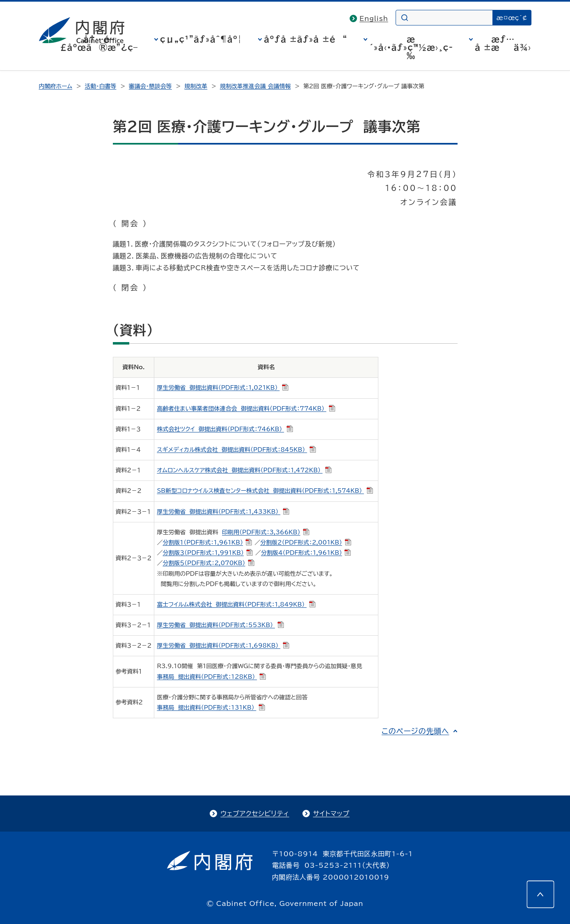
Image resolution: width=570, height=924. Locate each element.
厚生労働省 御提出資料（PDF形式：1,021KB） (223, 388)
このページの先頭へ (415, 731)
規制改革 (196, 86)
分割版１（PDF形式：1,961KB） (207, 542)
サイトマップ (331, 814)
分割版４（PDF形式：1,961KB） (306, 553)
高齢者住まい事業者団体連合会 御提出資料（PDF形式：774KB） (246, 409)
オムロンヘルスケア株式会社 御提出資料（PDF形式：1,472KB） (244, 470)
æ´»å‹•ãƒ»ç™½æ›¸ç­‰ (411, 47)
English (374, 18)
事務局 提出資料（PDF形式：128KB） (211, 677)
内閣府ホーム (56, 86)
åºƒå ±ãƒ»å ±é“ (306, 39)
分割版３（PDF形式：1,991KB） (208, 553)
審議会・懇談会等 (150, 86)
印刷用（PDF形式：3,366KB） (266, 532)
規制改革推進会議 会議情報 (255, 86)
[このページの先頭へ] (540, 894)
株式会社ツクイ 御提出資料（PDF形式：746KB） (225, 429)
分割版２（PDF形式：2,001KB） (306, 542)
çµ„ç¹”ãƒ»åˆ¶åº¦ (201, 39)
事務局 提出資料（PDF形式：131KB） (211, 708)
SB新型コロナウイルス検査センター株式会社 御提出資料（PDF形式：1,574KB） (265, 491)
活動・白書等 (100, 86)
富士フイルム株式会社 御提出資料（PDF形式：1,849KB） (236, 605)
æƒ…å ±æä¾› (503, 43)
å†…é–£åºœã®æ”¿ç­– (99, 43)
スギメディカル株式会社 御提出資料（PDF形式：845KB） (236, 450)
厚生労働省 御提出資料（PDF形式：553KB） (220, 625)
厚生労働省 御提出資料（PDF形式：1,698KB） (223, 646)
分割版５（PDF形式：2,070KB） (208, 563)
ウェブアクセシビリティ (255, 814)
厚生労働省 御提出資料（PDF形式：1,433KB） (223, 512)
